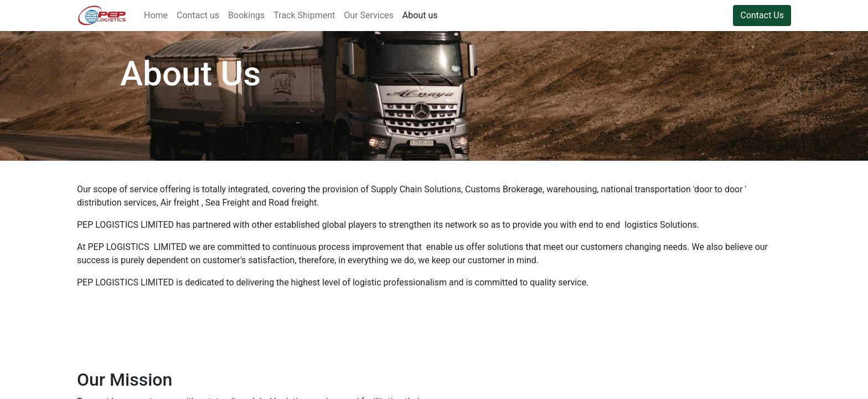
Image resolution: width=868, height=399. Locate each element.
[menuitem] (156, 16)
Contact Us (762, 15)
